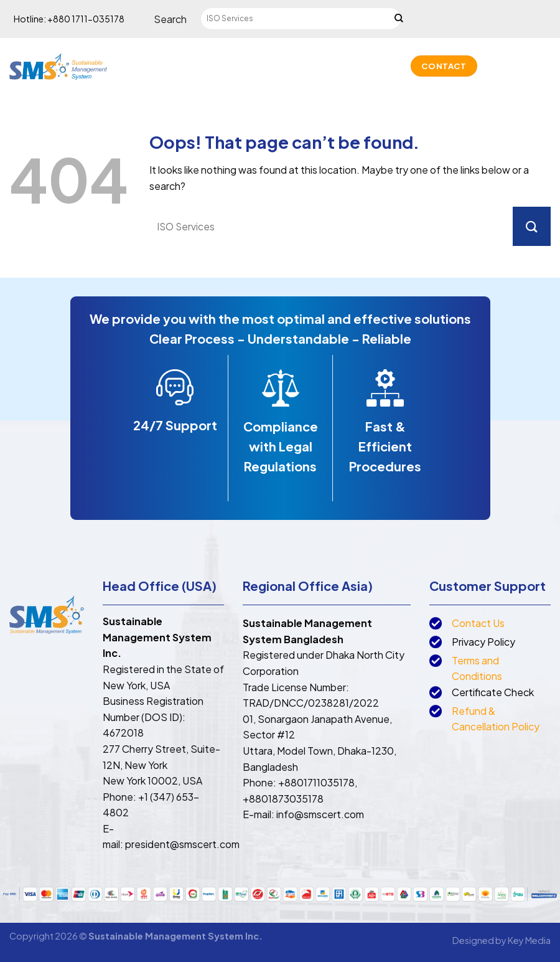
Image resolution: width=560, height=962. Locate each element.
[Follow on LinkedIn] (543, 66)
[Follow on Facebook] (494, 66)
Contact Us (478, 623)
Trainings (312, 53)
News (369, 78)
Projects (273, 78)
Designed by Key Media (502, 940)
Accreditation (384, 53)
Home (162, 53)
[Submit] (399, 19)
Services (257, 53)
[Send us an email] (510, 66)
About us (206, 53)
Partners (216, 78)
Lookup (325, 78)
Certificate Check (493, 692)
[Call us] (526, 66)
